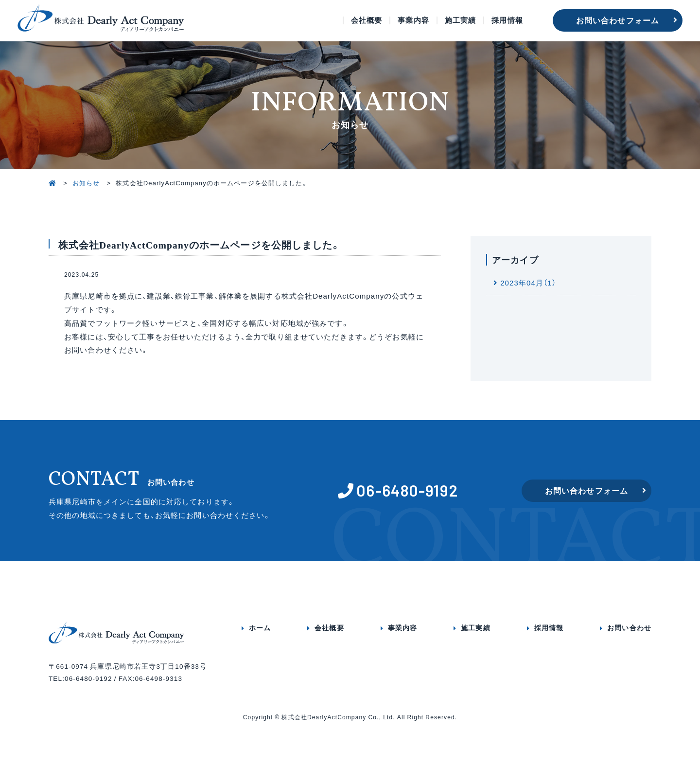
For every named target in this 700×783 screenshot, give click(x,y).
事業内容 (413, 20)
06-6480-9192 (407, 490)
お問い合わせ (629, 627)
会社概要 (367, 20)
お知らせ (86, 183)
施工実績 (461, 20)
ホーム (260, 627)
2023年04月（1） (528, 283)
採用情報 (507, 20)
